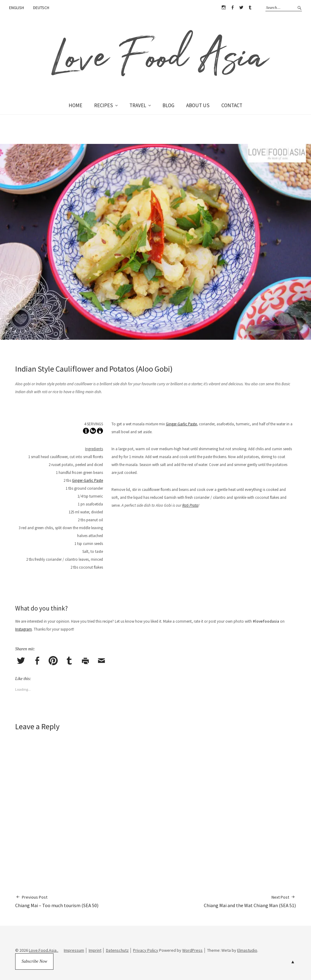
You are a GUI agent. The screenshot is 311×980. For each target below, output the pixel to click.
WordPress (192, 950)
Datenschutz (117, 950)
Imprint (95, 950)
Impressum (74, 950)
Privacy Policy (146, 950)
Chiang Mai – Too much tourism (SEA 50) (57, 901)
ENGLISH (17, 8)
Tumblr (250, 8)
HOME (75, 105)
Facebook (232, 8)
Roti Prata (190, 505)
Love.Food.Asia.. (44, 950)
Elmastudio (247, 950)
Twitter (241, 8)
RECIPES (104, 105)
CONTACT (232, 105)
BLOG (168, 105)
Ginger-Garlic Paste (87, 480)
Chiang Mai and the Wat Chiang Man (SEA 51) (250, 901)
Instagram (224, 8)
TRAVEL (138, 105)
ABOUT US (198, 105)
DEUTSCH (41, 8)
